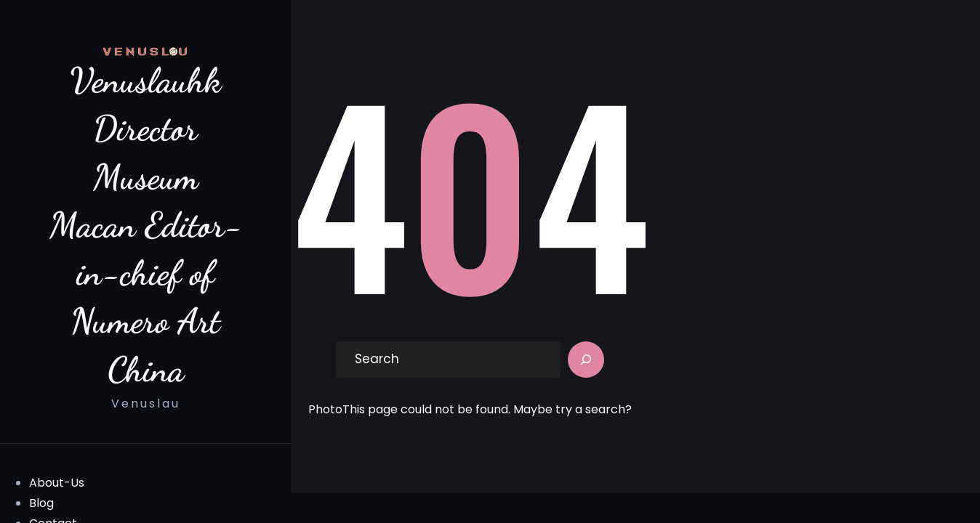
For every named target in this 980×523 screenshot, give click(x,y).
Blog (41, 503)
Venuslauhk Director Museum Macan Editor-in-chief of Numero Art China (146, 224)
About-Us (57, 483)
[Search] (586, 360)
